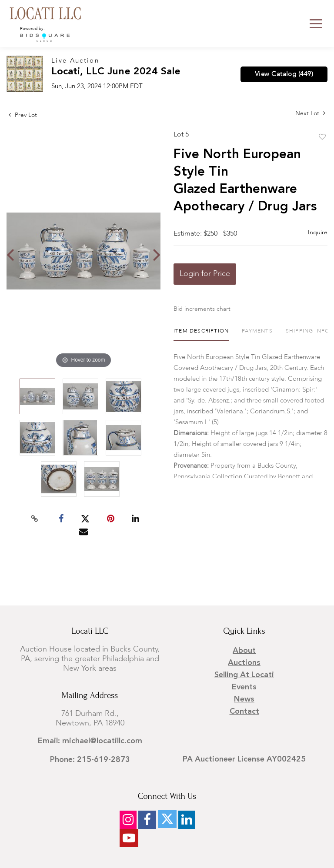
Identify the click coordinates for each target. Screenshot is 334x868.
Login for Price (205, 274)
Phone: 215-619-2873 (90, 760)
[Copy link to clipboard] (35, 519)
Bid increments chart (202, 309)
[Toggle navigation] (316, 24)
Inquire (318, 233)
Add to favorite (322, 137)
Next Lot (310, 113)
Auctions (244, 663)
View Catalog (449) (284, 74)
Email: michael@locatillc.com (90, 741)
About (244, 651)
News (244, 699)
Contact (244, 712)
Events (244, 687)
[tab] (201, 334)
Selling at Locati (244, 675)
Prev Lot (23, 115)
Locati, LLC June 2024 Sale (116, 72)
